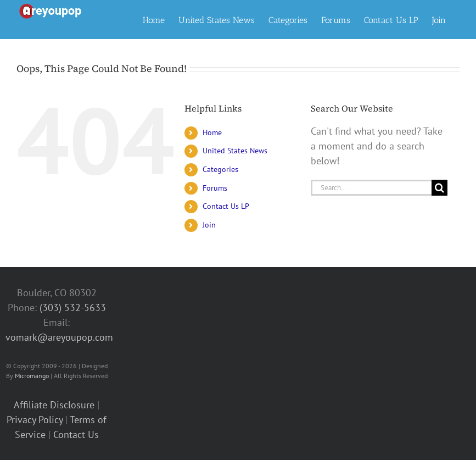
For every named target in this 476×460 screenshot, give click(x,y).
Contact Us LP (226, 206)
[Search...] (371, 188)
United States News (235, 151)
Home (212, 132)
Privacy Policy (35, 420)
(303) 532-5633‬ (73, 307)
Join (209, 225)
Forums (215, 188)
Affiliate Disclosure (54, 405)
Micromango (32, 376)
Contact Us (76, 434)
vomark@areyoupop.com (59, 337)
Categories (220, 169)
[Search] (439, 188)
